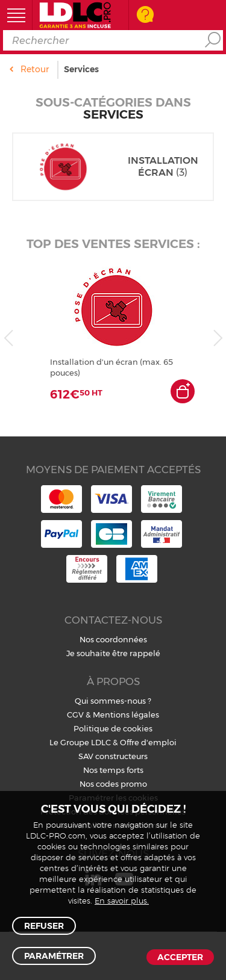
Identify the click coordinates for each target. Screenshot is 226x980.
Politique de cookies (113, 728)
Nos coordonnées (113, 639)
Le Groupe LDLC (80, 742)
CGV (75, 715)
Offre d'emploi (148, 742)
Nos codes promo (113, 784)
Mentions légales (126, 715)
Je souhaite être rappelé (113, 653)
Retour (35, 69)
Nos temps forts (113, 770)
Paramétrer (54, 956)
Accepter (180, 957)
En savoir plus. (122, 901)
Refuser (44, 926)
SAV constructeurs (113, 756)
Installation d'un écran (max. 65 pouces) (111, 367)
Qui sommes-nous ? (113, 701)
